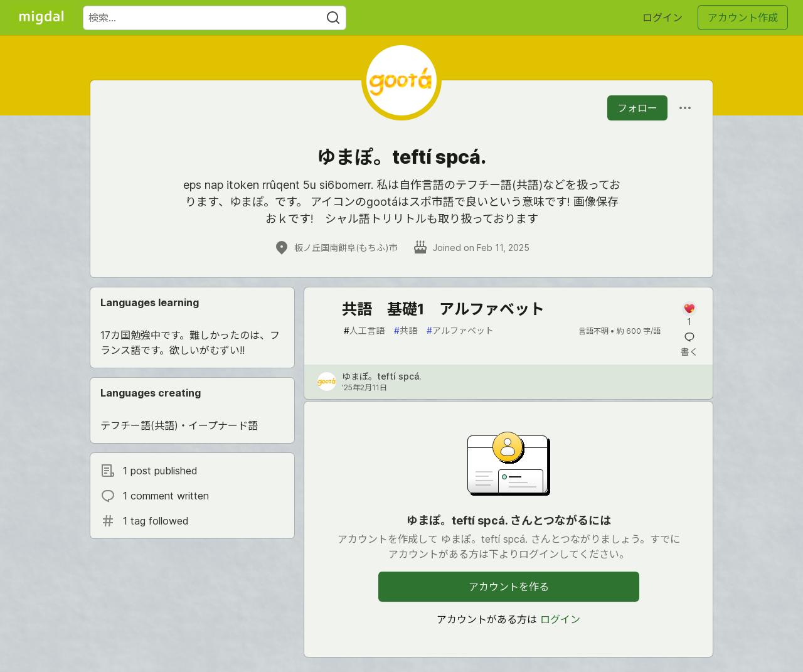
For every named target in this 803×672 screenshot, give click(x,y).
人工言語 (364, 330)
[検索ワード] (215, 18)
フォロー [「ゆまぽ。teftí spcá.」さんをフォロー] (637, 108)
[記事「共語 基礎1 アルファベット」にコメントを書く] (689, 315)
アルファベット (460, 330)
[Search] (333, 18)
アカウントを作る (509, 587)
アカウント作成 (743, 18)
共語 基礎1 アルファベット (443, 309)
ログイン (662, 18)
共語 (406, 330)
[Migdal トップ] (41, 18)
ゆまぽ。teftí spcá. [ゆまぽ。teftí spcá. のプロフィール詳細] (382, 376)
